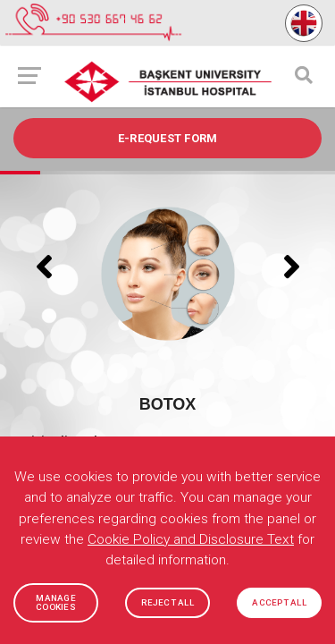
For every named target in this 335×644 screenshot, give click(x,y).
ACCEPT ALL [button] (279, 602)
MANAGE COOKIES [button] (56, 602)
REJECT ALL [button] (167, 602)
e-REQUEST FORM (168, 138)
